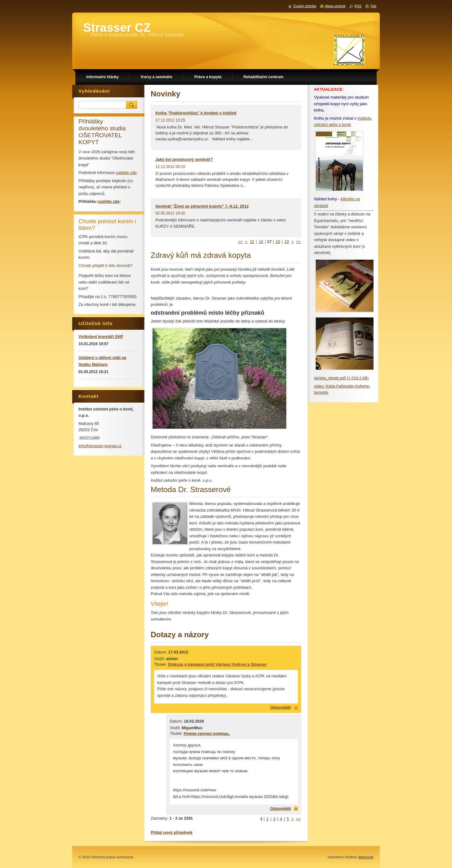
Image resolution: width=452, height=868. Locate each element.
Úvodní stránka (305, 6)
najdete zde (126, 173)
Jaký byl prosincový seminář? (184, 159)
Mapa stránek (335, 6)
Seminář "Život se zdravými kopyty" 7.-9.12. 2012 (202, 206)
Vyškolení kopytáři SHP (101, 336)
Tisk (373, 6)
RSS (358, 6)
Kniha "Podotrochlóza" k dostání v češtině (196, 113)
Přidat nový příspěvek (172, 832)
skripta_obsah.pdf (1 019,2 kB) (341, 378)
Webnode (366, 857)
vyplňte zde (109, 201)
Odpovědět (280, 707)
